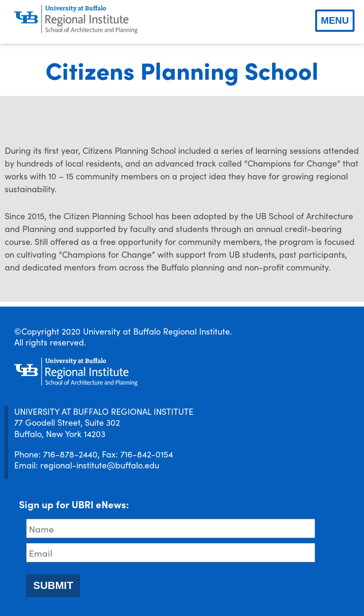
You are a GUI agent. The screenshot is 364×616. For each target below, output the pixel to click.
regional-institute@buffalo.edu (100, 465)
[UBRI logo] (76, 19)
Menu (335, 20)
